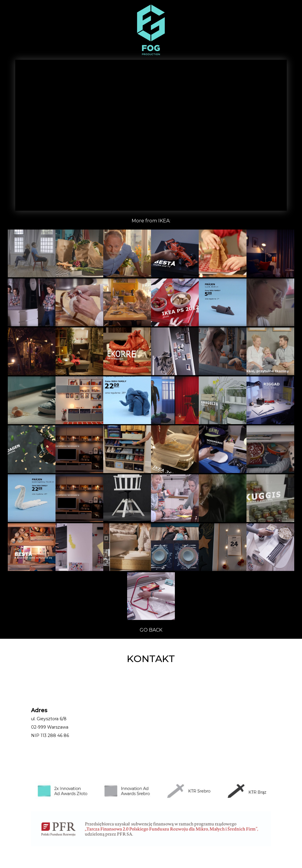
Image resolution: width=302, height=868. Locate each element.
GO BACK (151, 630)
